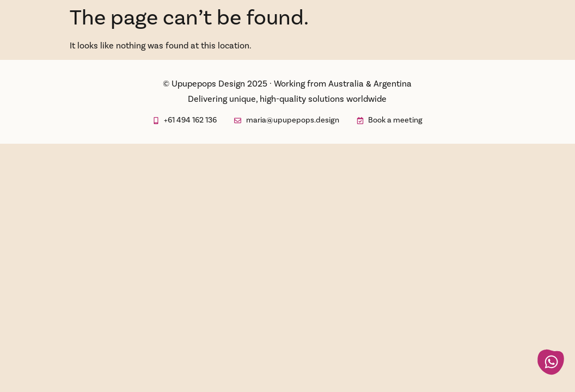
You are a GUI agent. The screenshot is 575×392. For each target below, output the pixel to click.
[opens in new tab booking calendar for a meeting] (390, 120)
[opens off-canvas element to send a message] (286, 120)
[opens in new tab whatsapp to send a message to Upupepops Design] (551, 362)
